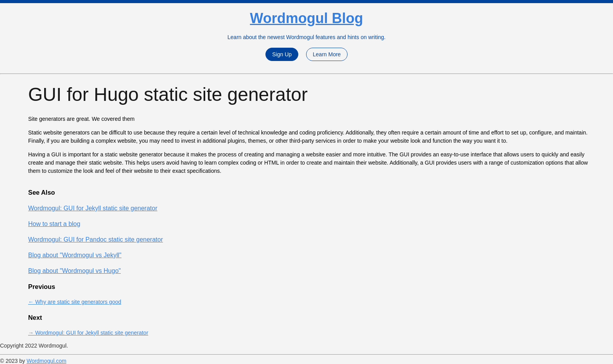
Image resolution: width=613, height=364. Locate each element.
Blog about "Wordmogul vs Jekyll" (75, 255)
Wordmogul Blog (306, 18)
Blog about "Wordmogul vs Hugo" (74, 271)
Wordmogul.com (47, 361)
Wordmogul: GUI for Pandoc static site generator (96, 239)
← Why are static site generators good (75, 302)
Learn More (327, 54)
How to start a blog (54, 224)
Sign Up (282, 54)
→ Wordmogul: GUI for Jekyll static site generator (88, 333)
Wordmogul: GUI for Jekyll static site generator (93, 208)
